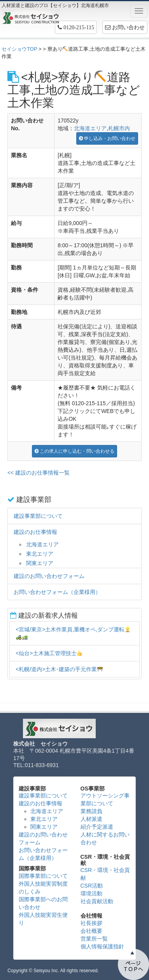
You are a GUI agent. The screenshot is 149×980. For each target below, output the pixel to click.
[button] (76, 27)
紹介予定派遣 (97, 827)
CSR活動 (92, 886)
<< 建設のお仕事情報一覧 (39, 473)
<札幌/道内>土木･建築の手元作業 (59, 669)
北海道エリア (90, 128)
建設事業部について (38, 516)
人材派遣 (91, 819)
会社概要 (91, 931)
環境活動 (91, 893)
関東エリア (40, 563)
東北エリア (40, 554)
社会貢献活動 (97, 901)
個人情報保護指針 (102, 946)
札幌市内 (119, 128)
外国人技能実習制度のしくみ (43, 888)
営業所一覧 (94, 939)
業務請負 (91, 811)
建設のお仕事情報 (35, 532)
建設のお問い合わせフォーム (49, 576)
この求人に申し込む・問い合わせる (74, 451)
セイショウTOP (19, 49)
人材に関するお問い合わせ (105, 838)
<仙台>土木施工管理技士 (49, 653)
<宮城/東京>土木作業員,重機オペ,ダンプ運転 (73, 633)
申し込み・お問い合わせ (107, 138)
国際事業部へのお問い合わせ (43, 903)
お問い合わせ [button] (125, 27)
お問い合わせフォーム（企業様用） (57, 592)
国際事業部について (43, 876)
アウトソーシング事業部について (105, 799)
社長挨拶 (91, 923)
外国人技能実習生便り (43, 919)
